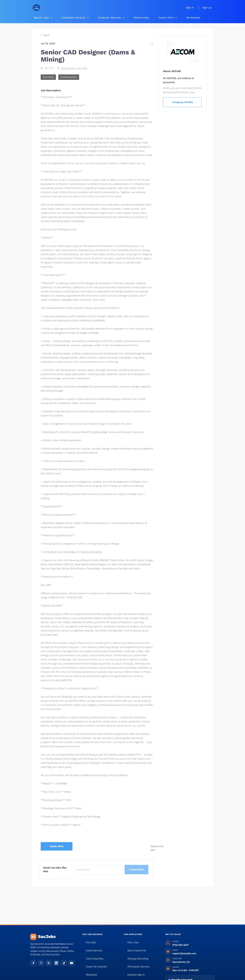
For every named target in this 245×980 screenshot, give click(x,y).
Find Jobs (91, 943)
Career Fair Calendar (96, 967)
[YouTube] (71, 963)
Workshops (92, 975)
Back (46, 35)
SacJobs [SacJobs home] (43, 937)
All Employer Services (139, 967)
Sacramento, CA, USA (74, 68)
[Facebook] (33, 963)
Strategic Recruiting (138, 959)
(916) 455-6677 (180, 945)
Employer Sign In (136, 975)
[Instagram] (41, 963)
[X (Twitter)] (49, 963)
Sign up (207, 8)
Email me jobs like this (55, 869)
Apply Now (57, 846)
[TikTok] (64, 963)
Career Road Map (95, 959)
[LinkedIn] (56, 963)
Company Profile (182, 102)
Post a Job (133, 943)
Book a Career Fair (137, 951)
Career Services (94, 951)
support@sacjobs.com (184, 954)
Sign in (190, 8)
